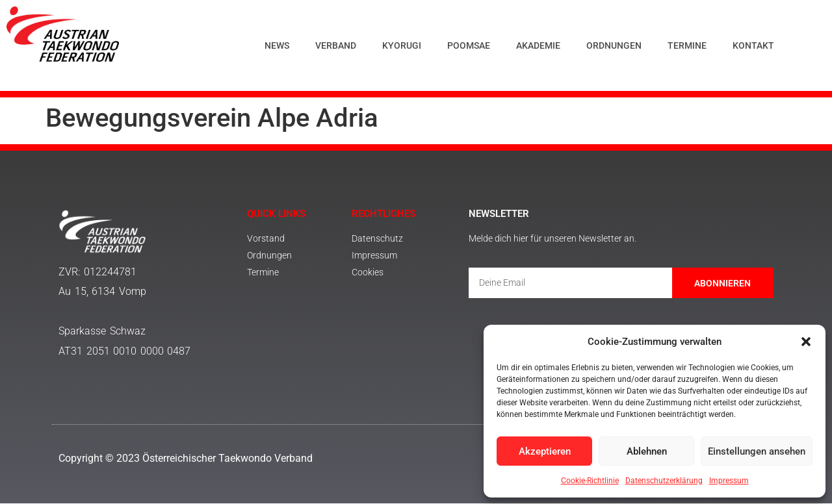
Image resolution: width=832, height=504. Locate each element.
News (277, 45)
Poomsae (469, 45)
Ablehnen (647, 451)
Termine (687, 45)
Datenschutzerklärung (664, 481)
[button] (806, 342)
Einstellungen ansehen (757, 451)
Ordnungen (614, 45)
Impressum (729, 481)
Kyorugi (402, 45)
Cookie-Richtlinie (590, 481)
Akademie (538, 45)
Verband (336, 45)
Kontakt (753, 45)
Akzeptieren (545, 451)
